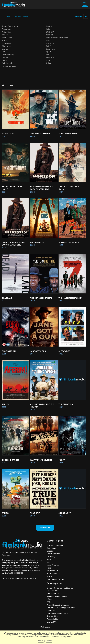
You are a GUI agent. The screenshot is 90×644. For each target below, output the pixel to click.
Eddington (8, 134)
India (49, 559)
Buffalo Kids (37, 242)
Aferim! (6, 404)
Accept (49, 641)
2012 (32, 463)
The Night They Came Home (13, 188)
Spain (49, 576)
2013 (4, 463)
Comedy (6, 49)
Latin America (53, 565)
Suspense (50, 49)
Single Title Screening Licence (60, 588)
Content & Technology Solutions (61, 608)
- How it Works (53, 591)
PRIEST (62, 460)
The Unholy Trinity (40, 134)
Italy (49, 562)
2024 (4, 192)
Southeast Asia (53, 574)
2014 (32, 410)
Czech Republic (54, 554)
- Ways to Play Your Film (57, 596)
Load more (45, 528)
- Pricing (51, 599)
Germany (51, 557)
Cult (4, 52)
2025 (4, 136)
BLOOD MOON (9, 351)
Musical (49, 35)
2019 (32, 301)
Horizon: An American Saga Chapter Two (42, 188)
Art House (6, 35)
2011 (61, 463)
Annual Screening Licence (58, 605)
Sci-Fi (49, 46)
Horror (49, 26)
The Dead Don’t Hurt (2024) (70, 188)
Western (50, 57)
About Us (51, 611)
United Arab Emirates (56, 579)
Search (7, 17)
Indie (48, 29)
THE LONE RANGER (11, 460)
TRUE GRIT (35, 513)
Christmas (6, 46)
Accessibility (52, 619)
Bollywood (6, 43)
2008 (61, 516)
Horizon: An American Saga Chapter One (13, 244)
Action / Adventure (10, 26)
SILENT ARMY (65, 513)
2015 (4, 354)
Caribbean (51, 548)
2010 (32, 516)
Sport (49, 52)
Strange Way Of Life (69, 242)
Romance (50, 43)
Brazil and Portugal (55, 545)
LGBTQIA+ (51, 32)
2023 (61, 245)
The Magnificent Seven (70, 298)
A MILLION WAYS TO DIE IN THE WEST (43, 406)
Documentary (8, 55)
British (5, 40)
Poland (50, 568)
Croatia (50, 551)
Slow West (64, 351)
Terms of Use (53, 616)
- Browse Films (53, 594)
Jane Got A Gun (38, 351)
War (48, 55)
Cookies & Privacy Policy (57, 613)
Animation (6, 32)
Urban (49, 63)
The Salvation (66, 404)
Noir (48, 40)
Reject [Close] (41, 641)
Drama (5, 57)
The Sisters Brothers (41, 298)
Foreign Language (10, 66)
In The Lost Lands (68, 134)
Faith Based (7, 63)
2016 (61, 301)
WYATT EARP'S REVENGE (41, 460)
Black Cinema (8, 38)
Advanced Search (22, 17)
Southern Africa (54, 571)
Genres (81, 16)
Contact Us (52, 622)
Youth (49, 60)
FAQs (49, 602)
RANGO (5, 513)
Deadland (7, 298)
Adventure (6, 29)
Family (5, 60)
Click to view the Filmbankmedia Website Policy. (20, 578)
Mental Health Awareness (57, 38)
